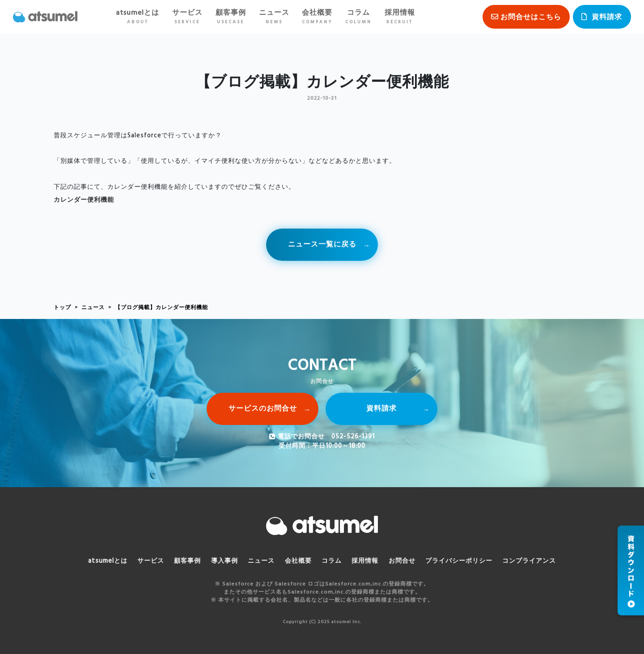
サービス (187, 17)
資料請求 (607, 17)
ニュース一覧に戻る (322, 245)
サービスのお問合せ (263, 409)
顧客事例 (231, 17)
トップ (62, 308)
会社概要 (317, 17)
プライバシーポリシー (459, 561)
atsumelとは (138, 17)
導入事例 (225, 561)
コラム (358, 17)
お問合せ (402, 561)
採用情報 (400, 17)
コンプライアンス (529, 561)
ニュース (274, 17)
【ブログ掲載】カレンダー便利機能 (161, 308)
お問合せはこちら (531, 17)
